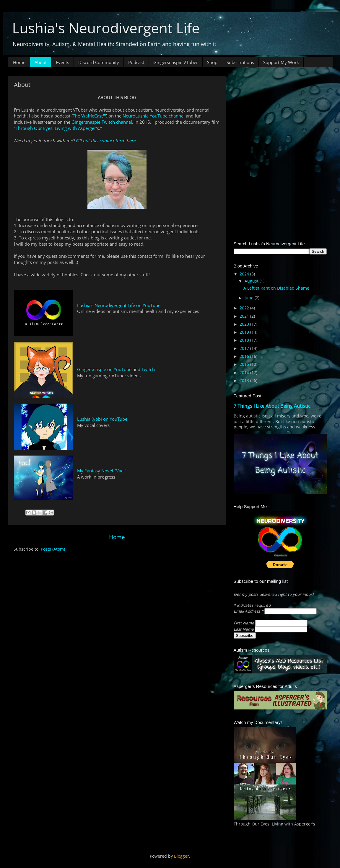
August (252, 281)
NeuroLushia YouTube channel (154, 116)
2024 (245, 274)
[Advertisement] (280, 113)
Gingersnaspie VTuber (176, 62)
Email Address (249, 611)
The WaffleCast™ (89, 116)
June (250, 298)
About (41, 62)
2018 (245, 340)
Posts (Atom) (53, 549)
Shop (212, 62)
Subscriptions (240, 62)
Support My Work (281, 62)
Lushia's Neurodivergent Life (106, 28)
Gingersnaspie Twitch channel (102, 122)
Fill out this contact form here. (106, 141)
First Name (244, 623)
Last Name (244, 629)
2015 (245, 364)
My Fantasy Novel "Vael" (102, 471)
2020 (245, 324)
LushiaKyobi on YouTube (102, 419)
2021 (245, 316)
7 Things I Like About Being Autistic (272, 406)
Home (19, 62)
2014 (245, 373)
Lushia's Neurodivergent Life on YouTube (119, 305)
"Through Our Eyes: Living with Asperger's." (58, 128)
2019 (245, 332)
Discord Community (99, 62)
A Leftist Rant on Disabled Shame (276, 288)
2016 (245, 356)
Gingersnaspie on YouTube (104, 369)
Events (62, 62)
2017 (245, 348)
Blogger (182, 856)
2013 (245, 381)
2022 (245, 308)
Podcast (136, 62)
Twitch (148, 369)
